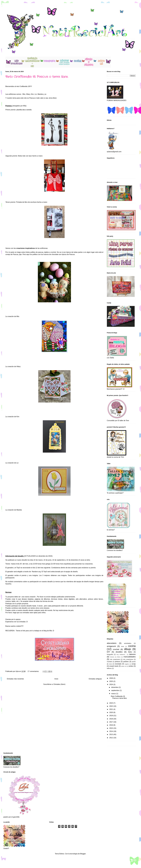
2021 (111, 709)
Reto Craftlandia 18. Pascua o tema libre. (37, 77)
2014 (111, 731)
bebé (123, 646)
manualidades (130, 657)
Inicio (56, 679)
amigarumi (111, 646)
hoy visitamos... (121, 654)
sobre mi (124, 666)
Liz (17, 463)
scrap (134, 664)
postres (126, 662)
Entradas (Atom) (59, 684)
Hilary (19, 366)
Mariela (19, 510)
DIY (109, 652)
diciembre (115, 687)
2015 (111, 728)
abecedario (112, 643)
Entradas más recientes (15, 679)
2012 (111, 738)
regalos (127, 664)
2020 (111, 712)
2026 (111, 678)
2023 (111, 703)
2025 (111, 681)
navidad (109, 662)
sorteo (131, 666)
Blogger (83, 854)
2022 (111, 706)
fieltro (130, 652)
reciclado (118, 664)
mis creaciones (115, 659)
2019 (111, 716)
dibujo (128, 649)
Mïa (51, 631)
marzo (114, 694)
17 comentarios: (34, 671)
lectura (112, 657)
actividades (128, 643)
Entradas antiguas (95, 679)
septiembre (115, 690)
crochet (116, 649)
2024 (111, 684)
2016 (111, 725)
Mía (24, 94)
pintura (117, 662)
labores (132, 654)
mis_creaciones (128, 659)
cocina (132, 646)
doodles (119, 652)
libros (119, 657)
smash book (114, 666)
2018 (111, 719)
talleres (109, 668)
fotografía (110, 654)
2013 (111, 734)
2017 (111, 722)
